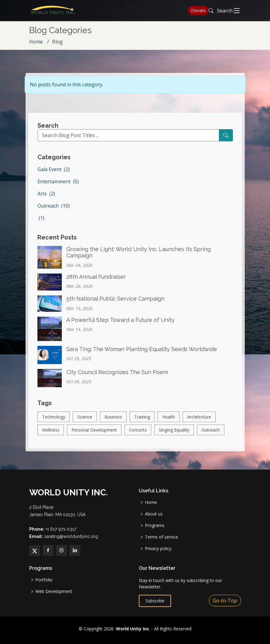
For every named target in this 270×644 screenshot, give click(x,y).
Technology (54, 421)
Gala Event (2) (54, 174)
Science (85, 421)
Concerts (138, 434)
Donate (198, 10)
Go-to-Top (225, 601)
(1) (41, 222)
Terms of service (161, 537)
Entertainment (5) (58, 186)
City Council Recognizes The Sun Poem (117, 377)
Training (142, 421)
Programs (155, 525)
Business (113, 421)
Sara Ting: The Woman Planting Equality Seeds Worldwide (142, 354)
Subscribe (155, 601)
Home (36, 42)
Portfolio (44, 580)
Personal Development (94, 434)
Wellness (51, 434)
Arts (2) (46, 198)
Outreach (211, 434)
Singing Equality (174, 434)
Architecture (199, 421)
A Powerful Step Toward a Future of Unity (121, 324)
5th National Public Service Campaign (115, 303)
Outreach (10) (54, 210)
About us (154, 514)
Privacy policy (158, 549)
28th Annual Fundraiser (96, 281)
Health (169, 421)
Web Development (54, 591)
